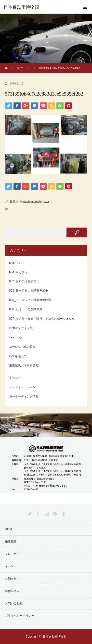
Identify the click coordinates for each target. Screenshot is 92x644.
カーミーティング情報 (24, 396)
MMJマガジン (18, 272)
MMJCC (14, 263)
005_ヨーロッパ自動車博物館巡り (32, 300)
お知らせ (11, 578)
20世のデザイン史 (21, 328)
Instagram (46, 513)
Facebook (38, 513)
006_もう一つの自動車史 (26, 309)
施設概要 (11, 542)
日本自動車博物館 (55, 637)
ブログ (19, 68)
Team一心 (16, 337)
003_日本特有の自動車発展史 (29, 291)
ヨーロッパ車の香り (22, 347)
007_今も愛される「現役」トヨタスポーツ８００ (42, 319)
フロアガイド (14, 554)
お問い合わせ (14, 603)
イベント (15, 378)
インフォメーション (22, 387)
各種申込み (12, 591)
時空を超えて (18, 356)
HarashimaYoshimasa (35, 202)
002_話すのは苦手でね (24, 281)
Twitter (29, 513)
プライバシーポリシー (20, 616)
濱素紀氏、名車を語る (24, 365)
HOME (9, 529)
